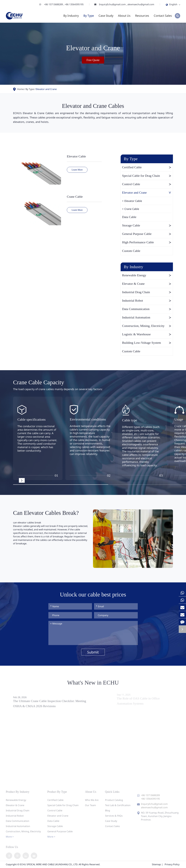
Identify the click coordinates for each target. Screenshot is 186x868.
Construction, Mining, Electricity (147, 326)
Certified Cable (147, 167)
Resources (142, 16)
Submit (93, 652)
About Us (124, 16)
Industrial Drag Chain (147, 292)
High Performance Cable (147, 242)
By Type (89, 16)
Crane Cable (75, 197)
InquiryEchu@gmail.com (113, 4)
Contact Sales (163, 16)
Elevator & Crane (147, 284)
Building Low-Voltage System (147, 343)
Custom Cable (131, 251)
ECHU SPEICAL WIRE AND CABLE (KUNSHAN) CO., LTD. (49, 865)
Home (20, 89)
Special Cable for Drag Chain (147, 176)
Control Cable (147, 184)
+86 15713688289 (54, 4)
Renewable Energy (147, 275)
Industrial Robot (147, 301)
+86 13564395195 (74, 4)
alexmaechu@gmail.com (141, 4)
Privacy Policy (172, 865)
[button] (22, 480)
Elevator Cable (76, 156)
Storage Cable (147, 225)
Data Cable (129, 217)
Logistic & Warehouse (147, 334)
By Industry (71, 16)
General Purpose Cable (147, 234)
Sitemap (156, 865)
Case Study (106, 16)
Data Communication (147, 309)
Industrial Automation (147, 317)
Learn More (77, 170)
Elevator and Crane (46, 89)
